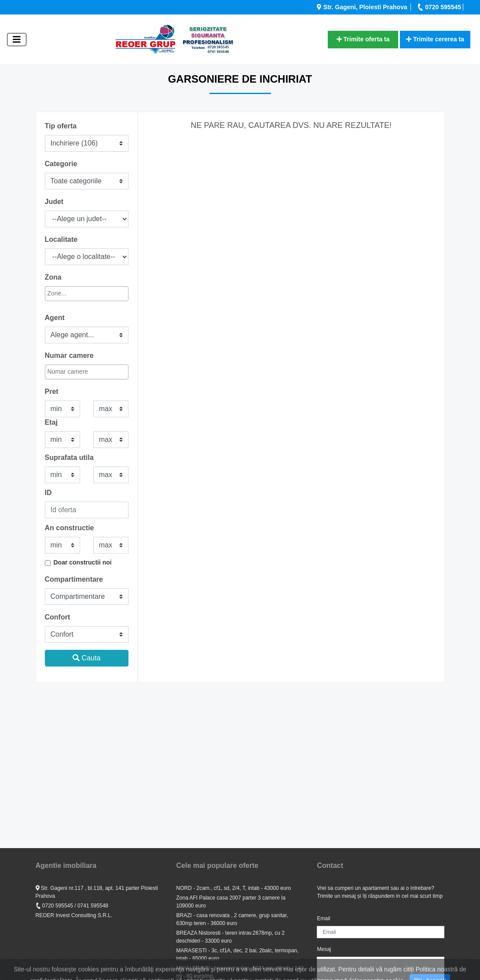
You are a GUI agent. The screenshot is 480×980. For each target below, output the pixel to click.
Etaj (51, 422)
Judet (54, 202)
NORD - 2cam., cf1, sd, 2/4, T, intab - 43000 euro (233, 888)
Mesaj (324, 949)
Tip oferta (61, 126)
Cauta (86, 658)
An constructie (70, 528)
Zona (53, 277)
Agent (55, 318)
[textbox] (86, 293)
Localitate (61, 239)
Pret (52, 392)
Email (323, 918)
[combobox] (87, 294)
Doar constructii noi (83, 562)
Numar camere (69, 355)
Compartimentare (74, 579)
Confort (58, 617)
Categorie (61, 164)
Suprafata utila (69, 457)
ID (48, 493)
